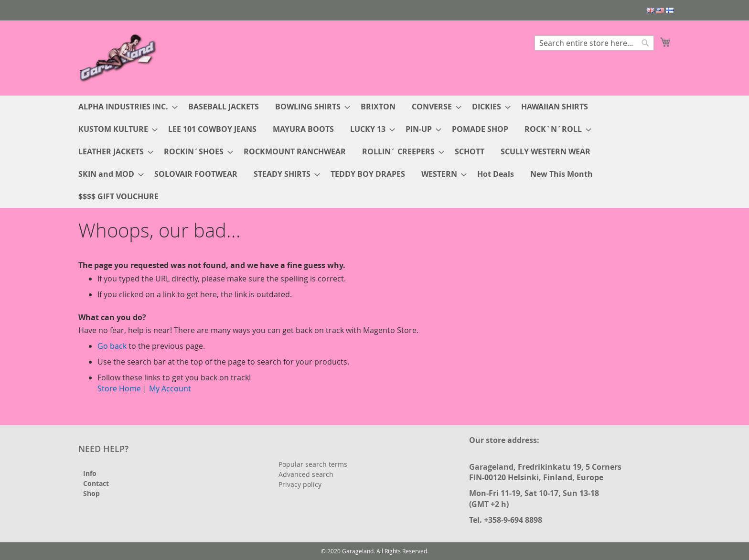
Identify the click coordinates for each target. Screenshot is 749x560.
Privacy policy (300, 484)
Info (90, 473)
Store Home (119, 388)
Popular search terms (313, 464)
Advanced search (306, 474)
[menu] (374, 152)
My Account (170, 388)
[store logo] (119, 58)
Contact (96, 483)
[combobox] (594, 43)
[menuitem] (125, 107)
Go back (112, 346)
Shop (91, 493)
